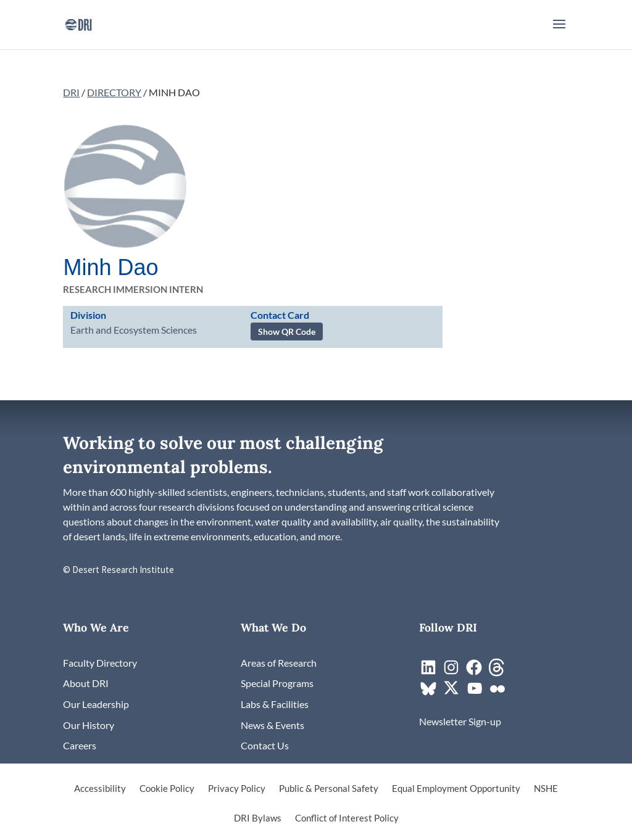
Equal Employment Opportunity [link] (456, 789)
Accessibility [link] (100, 789)
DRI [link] (71, 92)
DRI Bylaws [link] (258, 818)
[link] (78, 23)
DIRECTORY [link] (114, 92)
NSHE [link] (546, 789)
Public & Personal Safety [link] (329, 789)
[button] (559, 32)
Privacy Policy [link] (237, 789)
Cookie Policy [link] (167, 789)
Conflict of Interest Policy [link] (347, 818)
